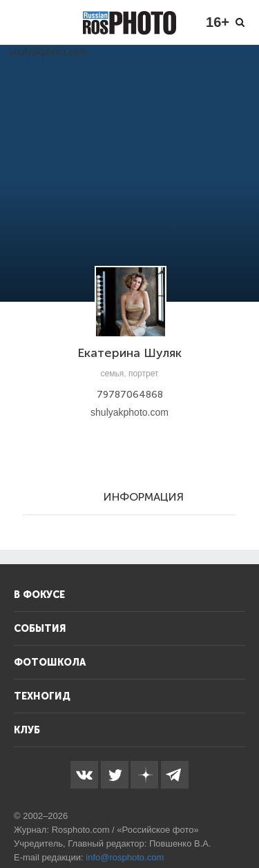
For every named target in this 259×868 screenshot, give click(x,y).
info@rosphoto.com (125, 857)
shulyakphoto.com (129, 412)
